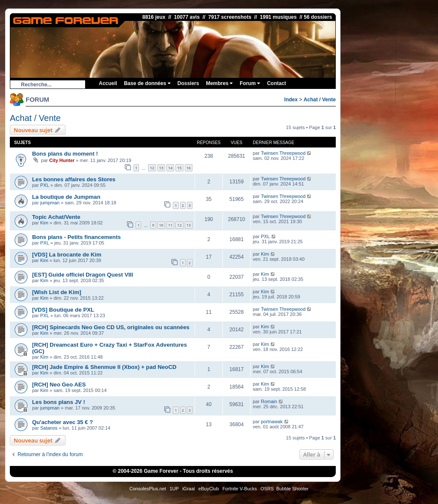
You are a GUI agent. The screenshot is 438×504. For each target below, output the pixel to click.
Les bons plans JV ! (59, 402)
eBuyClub (209, 489)
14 (170, 168)
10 (161, 225)
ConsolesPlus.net (148, 489)
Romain (269, 401)
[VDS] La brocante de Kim (67, 255)
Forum (250, 83)
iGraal (188, 489)
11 (170, 225)
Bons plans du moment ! (65, 154)
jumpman (50, 203)
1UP (174, 489)
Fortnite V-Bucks (240, 489)
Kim (44, 223)
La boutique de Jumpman (66, 197)
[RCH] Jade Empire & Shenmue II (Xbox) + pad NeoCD (104, 367)
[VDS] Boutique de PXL (63, 310)
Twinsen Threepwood (283, 153)
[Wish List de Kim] (57, 292)
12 (152, 168)
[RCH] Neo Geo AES (59, 385)
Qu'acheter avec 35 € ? (62, 422)
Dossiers (188, 83)
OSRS (267, 489)
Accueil (108, 83)
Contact (277, 83)
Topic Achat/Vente (56, 217)
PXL (45, 185)
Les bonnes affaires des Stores (74, 179)
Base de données (147, 83)
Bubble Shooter (293, 489)
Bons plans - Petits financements (76, 237)
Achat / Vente (320, 100)
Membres (219, 83)
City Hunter (62, 160)
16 (189, 168)
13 (161, 168)
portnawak (272, 421)
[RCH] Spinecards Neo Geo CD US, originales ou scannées (111, 327)
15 (179, 168)
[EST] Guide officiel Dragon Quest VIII (83, 275)
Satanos (49, 428)
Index (291, 100)
